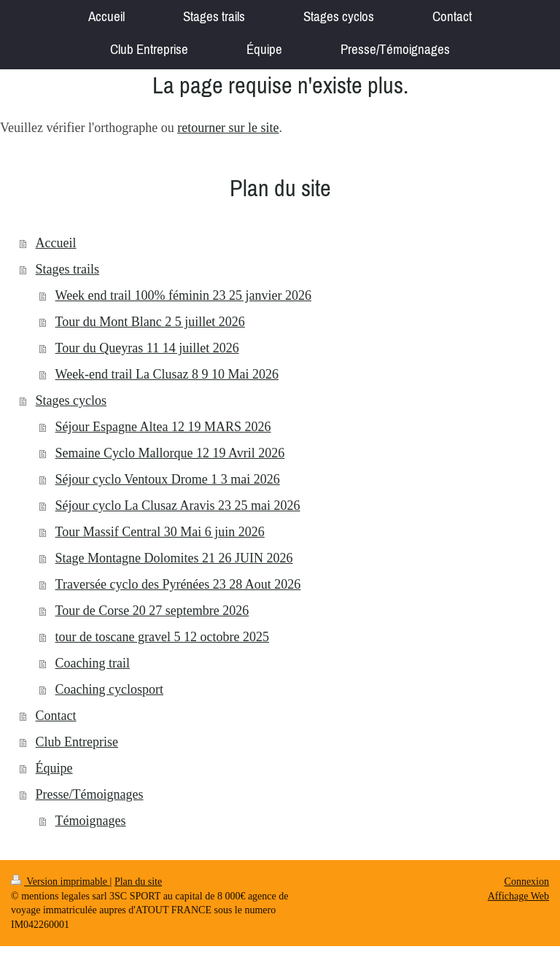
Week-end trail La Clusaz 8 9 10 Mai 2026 (167, 374)
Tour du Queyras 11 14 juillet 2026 (147, 348)
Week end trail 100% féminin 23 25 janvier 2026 (183, 295)
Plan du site (138, 882)
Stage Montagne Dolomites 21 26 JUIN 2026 (174, 558)
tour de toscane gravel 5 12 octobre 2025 (162, 637)
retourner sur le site (228, 128)
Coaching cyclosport (109, 689)
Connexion (527, 882)
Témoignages (91, 821)
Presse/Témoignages (90, 794)
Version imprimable (61, 882)
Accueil (56, 243)
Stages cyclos (71, 400)
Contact (56, 716)
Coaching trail (93, 663)
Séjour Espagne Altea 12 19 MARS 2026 (163, 427)
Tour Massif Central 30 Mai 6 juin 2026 (160, 532)
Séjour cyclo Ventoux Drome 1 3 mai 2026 (168, 479)
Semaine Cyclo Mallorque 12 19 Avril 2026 (170, 453)
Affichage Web (518, 896)
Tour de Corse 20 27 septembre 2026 (152, 611)
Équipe (54, 768)
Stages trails (68, 269)
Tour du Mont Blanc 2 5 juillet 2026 (150, 322)
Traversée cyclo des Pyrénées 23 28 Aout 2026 (178, 584)
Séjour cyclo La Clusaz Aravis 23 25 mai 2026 (178, 506)
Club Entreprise (77, 742)
